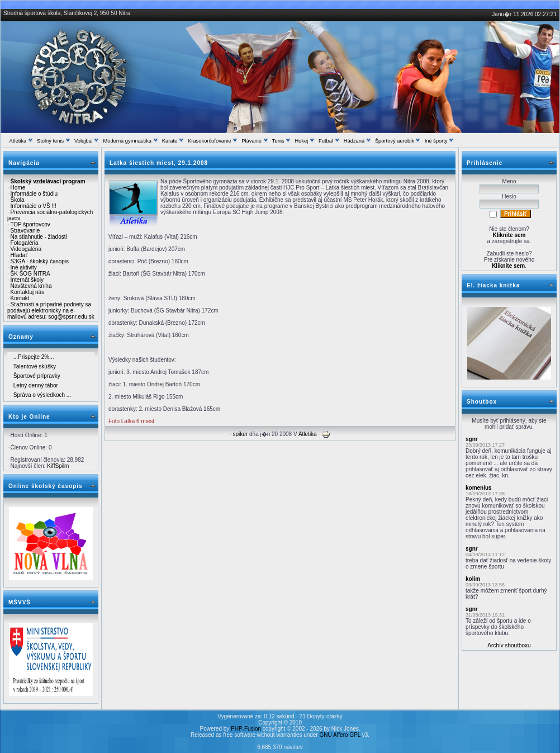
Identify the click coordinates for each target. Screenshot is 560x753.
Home (18, 188)
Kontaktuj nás (28, 292)
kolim (473, 579)
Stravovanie (25, 231)
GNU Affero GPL (340, 735)
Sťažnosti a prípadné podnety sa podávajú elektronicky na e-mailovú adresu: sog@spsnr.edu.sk (51, 311)
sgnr (472, 439)
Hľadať (19, 255)
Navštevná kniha (31, 286)
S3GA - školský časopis (40, 261)
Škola (18, 200)
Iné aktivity (24, 267)
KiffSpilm (58, 466)
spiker (241, 434)
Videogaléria (26, 249)
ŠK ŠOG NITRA (30, 274)
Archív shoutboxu (509, 645)
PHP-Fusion (246, 729)
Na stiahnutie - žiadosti (39, 237)
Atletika (308, 434)
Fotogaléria (25, 243)
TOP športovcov (30, 224)
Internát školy (27, 280)
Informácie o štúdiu (34, 194)
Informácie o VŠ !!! (34, 206)
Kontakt (20, 298)
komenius (479, 488)
